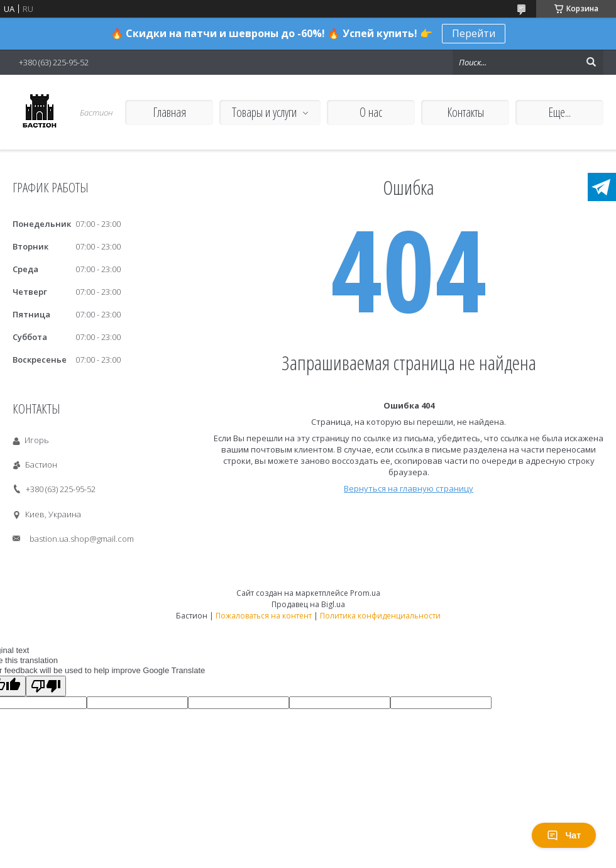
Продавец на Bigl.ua (308, 604)
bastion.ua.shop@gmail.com (82, 539)
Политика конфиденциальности (380, 616)
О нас (371, 112)
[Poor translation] (46, 686)
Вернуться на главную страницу (409, 488)
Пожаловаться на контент (264, 616)
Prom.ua (365, 593)
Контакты (465, 112)
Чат (564, 835)
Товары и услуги (264, 112)
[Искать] (591, 62)
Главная (169, 112)
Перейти (474, 33)
